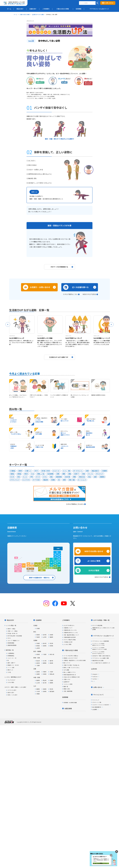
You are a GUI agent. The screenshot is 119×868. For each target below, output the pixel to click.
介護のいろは (67, 679)
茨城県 (38, 643)
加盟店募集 (68, 708)
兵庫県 (38, 674)
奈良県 (45, 674)
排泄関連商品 (11, 656)
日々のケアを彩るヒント (98, 653)
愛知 (48, 568)
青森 (57, 552)
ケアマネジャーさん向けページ (104, 636)
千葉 (59, 569)
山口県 (38, 683)
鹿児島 (18, 571)
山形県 (45, 637)
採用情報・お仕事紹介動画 (70, 703)
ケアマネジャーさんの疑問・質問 (101, 658)
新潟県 (51, 646)
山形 (55, 557)
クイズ (38, 477)
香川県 (45, 683)
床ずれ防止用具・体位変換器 (15, 636)
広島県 (51, 680)
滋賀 (44, 566)
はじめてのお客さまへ (69, 625)
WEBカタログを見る (89, 294)
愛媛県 (51, 683)
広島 (28, 566)
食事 (95, 477)
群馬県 (38, 646)
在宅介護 (68, 477)
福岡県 (38, 689)
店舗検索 (39, 620)
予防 (32, 477)
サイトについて (98, 695)
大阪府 (51, 672)
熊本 (16, 569)
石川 (48, 561)
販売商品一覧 (10, 650)
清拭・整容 (72, 480)
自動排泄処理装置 (12, 645)
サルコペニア (100, 474)
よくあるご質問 (94, 561)
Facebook (95, 677)
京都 (42, 563)
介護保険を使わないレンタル (71, 632)
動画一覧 (66, 686)
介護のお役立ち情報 (25, 14)
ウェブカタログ (11, 680)
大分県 (38, 691)
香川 (32, 569)
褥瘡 (75, 477)
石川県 (45, 661)
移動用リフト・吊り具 (13, 665)
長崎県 (45, 689)
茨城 (59, 564)
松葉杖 (53, 480)
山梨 (51, 566)
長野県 (45, 646)
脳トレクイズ (67, 663)
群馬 (55, 561)
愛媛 (28, 569)
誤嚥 (65, 480)
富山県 (38, 661)
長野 (51, 562)
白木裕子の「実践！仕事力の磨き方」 (102, 656)
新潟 (53, 559)
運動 (70, 474)
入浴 (33, 474)
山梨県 (38, 648)
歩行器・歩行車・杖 (12, 633)
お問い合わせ (109, 3)
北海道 (58, 548)
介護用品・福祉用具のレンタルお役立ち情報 (75, 660)
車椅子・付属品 (11, 629)
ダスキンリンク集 (97, 702)
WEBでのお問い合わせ (94, 551)
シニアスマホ (26, 480)
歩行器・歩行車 (46, 471)
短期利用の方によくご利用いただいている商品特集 (103, 629)
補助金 (13, 474)
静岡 (51, 568)
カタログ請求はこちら (70, 294)
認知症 (19, 474)
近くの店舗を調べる (80, 287)
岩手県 (45, 635)
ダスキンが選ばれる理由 (70, 640)
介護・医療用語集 (68, 691)
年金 (90, 477)
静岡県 (45, 663)
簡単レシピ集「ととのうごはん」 (72, 667)
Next (111, 324)
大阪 (40, 566)
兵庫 (36, 564)
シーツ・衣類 (11, 667)
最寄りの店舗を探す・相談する (39, 578)
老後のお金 (82, 477)
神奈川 (55, 568)
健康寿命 (102, 477)
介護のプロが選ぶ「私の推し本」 (72, 665)
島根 (28, 563)
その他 (9, 672)
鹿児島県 (52, 691)
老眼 (58, 474)
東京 (55, 566)
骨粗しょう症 (41, 474)
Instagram (95, 674)
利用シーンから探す (12, 695)
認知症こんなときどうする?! (71, 658)
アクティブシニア (15, 480)
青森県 (38, 635)
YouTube (95, 679)
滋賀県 (38, 672)
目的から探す (11, 692)
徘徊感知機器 (11, 643)
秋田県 (38, 637)
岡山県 (45, 680)
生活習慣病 (51, 474)
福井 (44, 561)
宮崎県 (45, 691)
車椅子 (21, 471)
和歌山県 (52, 674)
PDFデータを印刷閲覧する (62, 267)
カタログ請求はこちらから (76, 504)
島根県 (38, 680)
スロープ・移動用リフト (14, 641)
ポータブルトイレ (78, 471)
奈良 (40, 568)
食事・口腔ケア (11, 663)
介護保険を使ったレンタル (70, 630)
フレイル (91, 474)
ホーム (15, 14)
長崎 (16, 567)
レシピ (25, 477)
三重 (44, 568)
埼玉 (55, 563)
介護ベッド (29, 471)
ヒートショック (82, 480)
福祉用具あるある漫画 (98, 660)
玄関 (87, 471)
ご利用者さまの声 (68, 642)
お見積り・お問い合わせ (40, 287)
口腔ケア (77, 474)
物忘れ (26, 474)
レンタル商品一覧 (11, 625)
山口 (24, 565)
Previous (8, 324)
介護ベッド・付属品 (12, 631)
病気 (52, 477)
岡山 (32, 566)
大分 (20, 567)
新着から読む (67, 689)
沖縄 (16, 558)
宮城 (59, 557)
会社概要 (95, 709)
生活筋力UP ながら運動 (38, 14)
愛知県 (51, 663)
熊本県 (51, 689)
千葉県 (45, 654)
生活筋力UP (66, 682)
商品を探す (11, 620)
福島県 (51, 637)
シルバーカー (57, 471)
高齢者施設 (59, 477)
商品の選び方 (95, 471)
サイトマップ (96, 700)
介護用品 (13, 471)
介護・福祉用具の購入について (71, 635)
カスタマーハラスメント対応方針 (101, 705)
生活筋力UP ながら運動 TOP (61, 357)
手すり (37, 471)
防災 (19, 477)
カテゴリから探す (12, 690)
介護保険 (105, 471)
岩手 (59, 554)
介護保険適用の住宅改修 (70, 637)
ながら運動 (66, 670)
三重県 (38, 665)
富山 (48, 559)
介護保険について (68, 628)
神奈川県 (52, 654)
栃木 (59, 561)
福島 (59, 559)
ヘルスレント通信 (68, 684)
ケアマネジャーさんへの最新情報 (101, 641)
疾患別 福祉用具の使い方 (70, 675)
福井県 (51, 661)
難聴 (64, 474)
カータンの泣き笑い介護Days (71, 656)
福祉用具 (46, 480)
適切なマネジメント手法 (98, 644)
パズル (45, 477)
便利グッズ (10, 670)
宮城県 (51, 635)
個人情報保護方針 (97, 707)
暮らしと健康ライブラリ (70, 672)
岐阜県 (38, 663)
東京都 (38, 654)
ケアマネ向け (37, 480)
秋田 (55, 554)
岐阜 (48, 564)
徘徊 (84, 474)
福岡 (20, 564)
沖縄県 (38, 694)
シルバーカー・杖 (12, 658)
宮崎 (20, 569)
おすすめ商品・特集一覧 (101, 620)
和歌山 (42, 570)
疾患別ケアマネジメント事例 (100, 649)
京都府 (45, 672)
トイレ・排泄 (67, 471)
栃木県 (45, 643)
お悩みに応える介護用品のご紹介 (72, 677)
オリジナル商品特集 (97, 625)
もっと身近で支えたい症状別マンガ (101, 663)
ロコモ (13, 477)
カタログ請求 (94, 570)
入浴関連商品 (11, 653)
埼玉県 (51, 643)
